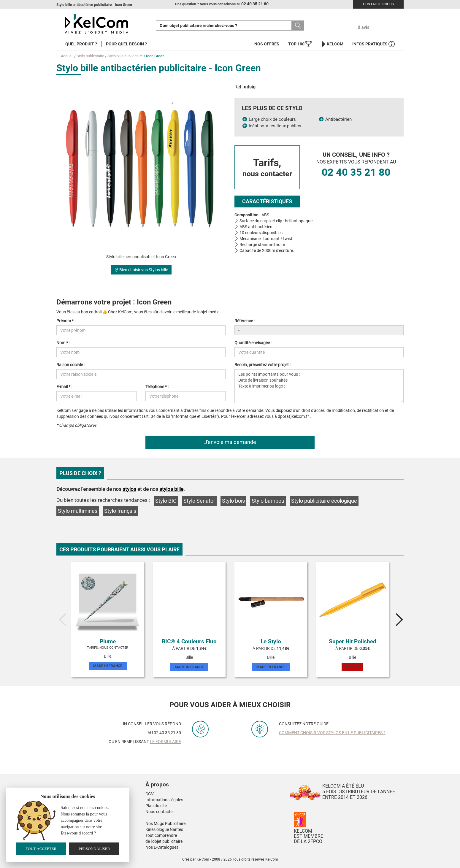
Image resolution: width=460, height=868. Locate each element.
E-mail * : (64, 387)
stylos (129, 489)
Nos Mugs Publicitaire (165, 823)
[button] (193, 779)
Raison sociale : (70, 365)
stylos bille (171, 489)
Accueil (67, 56)
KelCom (332, 44)
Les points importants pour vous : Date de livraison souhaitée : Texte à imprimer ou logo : (319, 386)
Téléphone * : (157, 387)
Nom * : (63, 343)
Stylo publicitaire (90, 56)
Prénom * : (66, 321)
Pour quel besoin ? (126, 44)
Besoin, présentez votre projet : (262, 365)
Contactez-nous (378, 4)
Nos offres (267, 44)
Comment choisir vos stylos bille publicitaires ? (332, 733)
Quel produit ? (81, 44)
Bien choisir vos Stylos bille (141, 270)
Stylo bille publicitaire (125, 56)
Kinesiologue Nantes (164, 829)
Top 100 (300, 44)
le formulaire (165, 742)
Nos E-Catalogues (162, 847)
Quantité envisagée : (253, 343)
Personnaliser (94, 849)
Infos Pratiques (373, 44)
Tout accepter (41, 849)
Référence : (245, 321)
